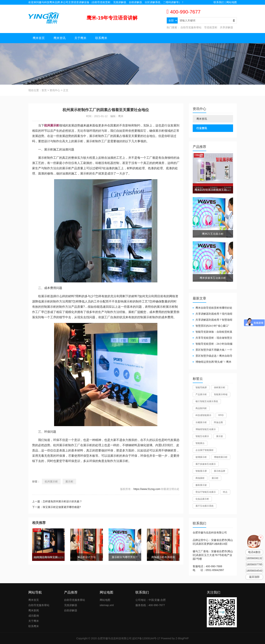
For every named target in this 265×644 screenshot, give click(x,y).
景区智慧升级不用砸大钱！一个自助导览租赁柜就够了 (213, 350)
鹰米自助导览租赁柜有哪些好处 (214, 308)
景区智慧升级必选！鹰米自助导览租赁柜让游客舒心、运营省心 (213, 356)
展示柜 (69, 481)
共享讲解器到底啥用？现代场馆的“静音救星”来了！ (213, 314)
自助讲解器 (71, 610)
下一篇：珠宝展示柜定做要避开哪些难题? (57, 507)
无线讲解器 (71, 605)
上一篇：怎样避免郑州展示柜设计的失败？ (57, 501)
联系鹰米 (101, 38)
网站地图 (232, 2)
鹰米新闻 (34, 610)
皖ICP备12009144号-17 (146, 638)
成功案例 (34, 616)
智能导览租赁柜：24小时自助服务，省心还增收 (213, 344)
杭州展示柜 (51, 481)
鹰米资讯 (60, 38)
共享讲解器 (226, 27)
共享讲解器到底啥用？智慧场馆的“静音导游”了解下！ (213, 320)
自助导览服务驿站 (191, 27)
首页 (44, 90)
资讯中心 (55, 90)
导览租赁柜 (211, 27)
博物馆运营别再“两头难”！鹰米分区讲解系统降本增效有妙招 (212, 362)
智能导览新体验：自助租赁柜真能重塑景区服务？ (213, 332)
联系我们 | (220, 2)
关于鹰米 (80, 38)
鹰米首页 (39, 38)
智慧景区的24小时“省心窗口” (212, 326)
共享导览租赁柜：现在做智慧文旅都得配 (213, 338)
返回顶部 (254, 577)
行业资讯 (202, 128)
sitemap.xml (107, 605)
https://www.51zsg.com (147, 489)
